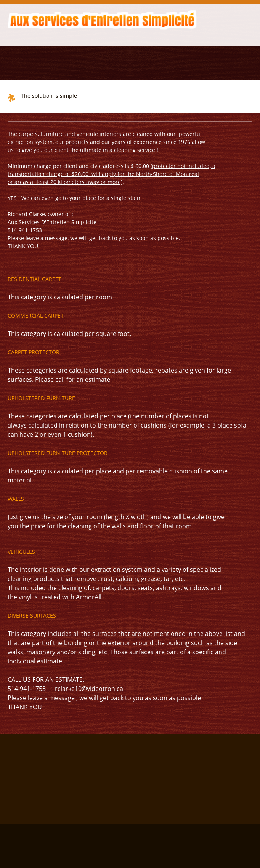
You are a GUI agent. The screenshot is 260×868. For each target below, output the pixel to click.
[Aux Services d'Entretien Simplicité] (103, 19)
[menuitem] (7, 36)
